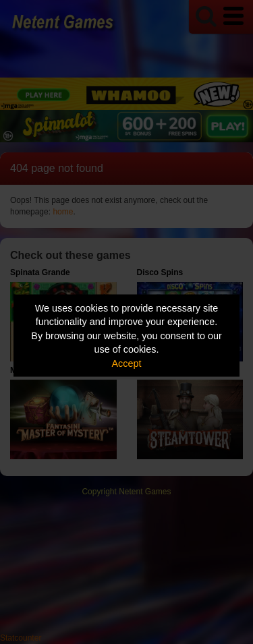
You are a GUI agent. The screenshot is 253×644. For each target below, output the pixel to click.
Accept (127, 363)
